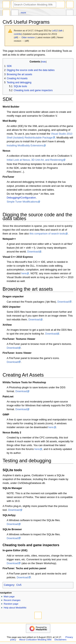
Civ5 (19, 585)
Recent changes (12, 600)
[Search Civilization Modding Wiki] (35, 5)
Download (33, 252)
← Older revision (27, 37)
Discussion (15, 13)
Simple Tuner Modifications (22, 202)
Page (6, 13)
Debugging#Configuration (21, 198)
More (24, 13)
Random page (11, 604)
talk (61, 31)
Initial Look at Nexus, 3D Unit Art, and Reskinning (35, 160)
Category (9, 585)
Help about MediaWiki (15, 608)
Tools (70, 13)
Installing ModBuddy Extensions (25, 146)
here (24, 273)
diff (16, 37)
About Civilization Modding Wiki (35, 640)
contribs (18, 34)
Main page (9, 596)
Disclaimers (60, 640)
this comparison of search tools (47, 234)
